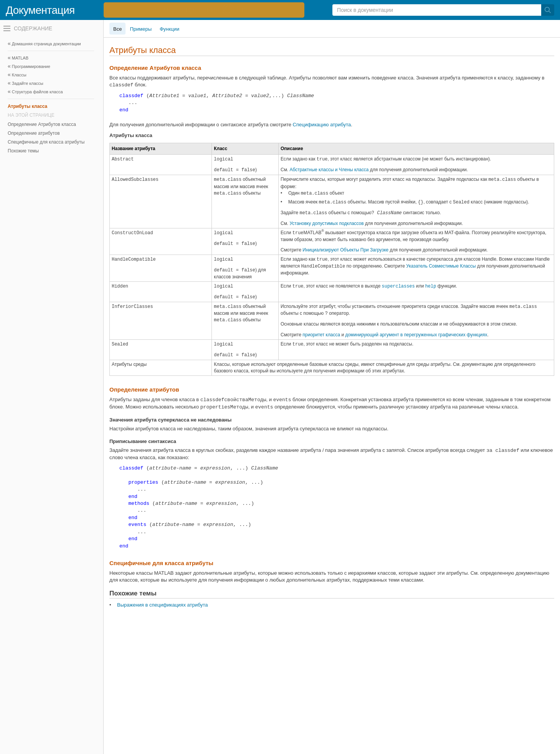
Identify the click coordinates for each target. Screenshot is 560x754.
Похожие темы (23, 151)
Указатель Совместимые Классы (441, 266)
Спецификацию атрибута (322, 125)
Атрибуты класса (27, 106)
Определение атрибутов (34, 133)
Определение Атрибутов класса (42, 124)
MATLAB (20, 58)
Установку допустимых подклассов (327, 223)
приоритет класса (321, 335)
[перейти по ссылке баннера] (204, 10)
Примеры (141, 29)
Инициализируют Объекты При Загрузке (345, 250)
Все (117, 29)
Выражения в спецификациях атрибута (163, 605)
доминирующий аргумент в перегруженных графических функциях (416, 335)
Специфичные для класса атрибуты (46, 142)
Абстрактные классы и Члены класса (329, 170)
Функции (169, 29)
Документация (40, 10)
